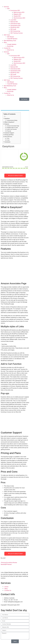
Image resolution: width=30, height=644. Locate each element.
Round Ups (10, 46)
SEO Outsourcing (15, 31)
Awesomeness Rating (12, 120)
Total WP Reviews (12, 39)
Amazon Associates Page (13, 126)
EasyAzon (7, 119)
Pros (8, 138)
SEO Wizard (11, 37)
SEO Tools (7, 35)
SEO (8, 9)
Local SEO (13, 20)
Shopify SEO (17, 16)
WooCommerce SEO (19, 18)
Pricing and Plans (9, 135)
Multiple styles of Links (12, 128)
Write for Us (11, 50)
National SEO (14, 22)
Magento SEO (17, 14)
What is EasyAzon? (9, 122)
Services (6, 7)
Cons (8, 140)
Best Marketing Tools (10, 41)
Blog (5, 42)
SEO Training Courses (17, 33)
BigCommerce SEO (19, 12)
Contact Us (7, 48)
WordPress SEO (15, 27)
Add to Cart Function (12, 129)
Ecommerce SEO (15, 10)
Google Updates (12, 44)
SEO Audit (13, 29)
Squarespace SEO (15, 26)
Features (7, 124)
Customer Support (9, 133)
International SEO (15, 24)
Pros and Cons (8, 137)
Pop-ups (9, 131)
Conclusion (7, 142)
